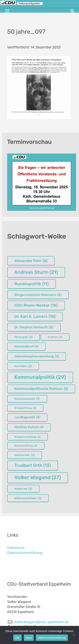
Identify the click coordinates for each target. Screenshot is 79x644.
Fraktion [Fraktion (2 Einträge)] (55, 337)
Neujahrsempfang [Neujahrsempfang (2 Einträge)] (27, 437)
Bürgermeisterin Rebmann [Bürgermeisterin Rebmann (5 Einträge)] (38, 295)
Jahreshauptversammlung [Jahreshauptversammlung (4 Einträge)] (37, 357)
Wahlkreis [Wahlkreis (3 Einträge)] (23, 489)
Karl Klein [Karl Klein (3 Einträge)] (23, 366)
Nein (29, 638)
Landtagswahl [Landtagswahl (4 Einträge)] (27, 417)
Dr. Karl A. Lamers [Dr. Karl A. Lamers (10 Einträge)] (35, 317)
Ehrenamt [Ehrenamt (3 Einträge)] (23, 337)
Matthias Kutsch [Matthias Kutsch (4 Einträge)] (29, 427)
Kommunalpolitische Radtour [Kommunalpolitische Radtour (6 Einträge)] (41, 389)
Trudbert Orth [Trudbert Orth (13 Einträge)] (33, 465)
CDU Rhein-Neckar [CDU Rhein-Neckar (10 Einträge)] (36, 305)
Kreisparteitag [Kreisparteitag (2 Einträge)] (25, 408)
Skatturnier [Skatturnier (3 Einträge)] (25, 455)
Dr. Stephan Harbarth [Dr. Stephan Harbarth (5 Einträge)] (34, 327)
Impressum (16, 548)
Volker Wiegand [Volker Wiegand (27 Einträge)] (38, 478)
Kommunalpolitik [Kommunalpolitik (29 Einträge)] (40, 377)
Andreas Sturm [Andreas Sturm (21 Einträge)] (36, 272)
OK (17, 638)
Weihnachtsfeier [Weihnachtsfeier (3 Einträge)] (28, 498)
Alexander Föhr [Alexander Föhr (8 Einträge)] (31, 261)
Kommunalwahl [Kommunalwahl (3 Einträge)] (27, 399)
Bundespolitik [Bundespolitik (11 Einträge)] (31, 284)
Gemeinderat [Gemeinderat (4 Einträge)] (26, 347)
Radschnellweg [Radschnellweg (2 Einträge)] (26, 446)
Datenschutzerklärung (25, 553)
